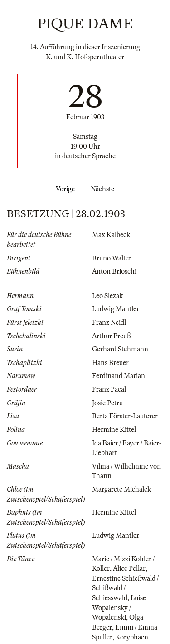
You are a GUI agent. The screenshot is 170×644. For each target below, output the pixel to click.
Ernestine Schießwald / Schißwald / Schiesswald (125, 588)
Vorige (63, 189)
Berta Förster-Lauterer (125, 416)
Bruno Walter (112, 258)
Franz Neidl (109, 322)
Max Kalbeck (111, 235)
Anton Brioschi (114, 271)
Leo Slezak (107, 296)
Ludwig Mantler (116, 309)
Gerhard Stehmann (120, 349)
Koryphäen (132, 637)
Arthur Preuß (111, 336)
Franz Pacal (109, 389)
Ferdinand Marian (119, 376)
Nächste (104, 189)
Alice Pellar (129, 568)
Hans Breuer (110, 363)
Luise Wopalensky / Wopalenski (119, 608)
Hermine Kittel (114, 430)
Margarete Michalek (121, 489)
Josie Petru (107, 403)
